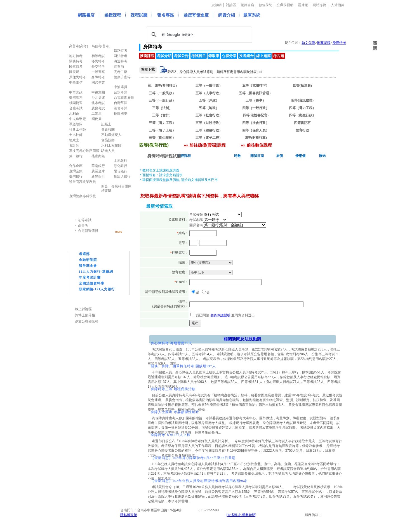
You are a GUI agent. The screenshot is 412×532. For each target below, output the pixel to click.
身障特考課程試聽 (164, 156)
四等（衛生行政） (302, 115)
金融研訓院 (88, 260)
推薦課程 (324, 43)
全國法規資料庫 (92, 283)
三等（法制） (162, 108)
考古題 (279, 56)
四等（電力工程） (302, 108)
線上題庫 (263, 56)
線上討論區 (83, 309)
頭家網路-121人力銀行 (97, 289)
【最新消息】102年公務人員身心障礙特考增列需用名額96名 (199, 481)
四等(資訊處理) (302, 100)
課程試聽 (139, 15)
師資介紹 (227, 15)
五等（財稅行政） (209, 123)
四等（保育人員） (256, 130)
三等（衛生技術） (162, 138)
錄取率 (214, 56)
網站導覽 (319, 5)
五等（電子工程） (209, 138)
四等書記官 (302, 123)
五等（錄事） (256, 100)
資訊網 (216, 5)
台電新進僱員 (88, 231)
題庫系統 (252, 15)
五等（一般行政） (209, 86)
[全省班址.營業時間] (241, 515)
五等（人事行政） (209, 93)
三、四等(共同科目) (162, 86)
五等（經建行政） (209, 130)
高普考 (83, 225)
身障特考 (339, 43)
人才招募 (338, 5)
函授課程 (113, 15)
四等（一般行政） (256, 108)
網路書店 (248, 5)
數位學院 (265, 5)
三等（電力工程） (162, 123)
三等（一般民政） (162, 93)
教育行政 (302, 130)
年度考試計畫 (90, 277)
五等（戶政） (209, 100)
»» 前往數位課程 (256, 145)
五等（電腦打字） (256, 86)
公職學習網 (285, 5)
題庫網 (303, 5)
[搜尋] (198, 35)
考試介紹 (164, 56)
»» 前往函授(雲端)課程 (205, 145)
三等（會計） (162, 115)
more (119, 231)
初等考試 (85, 220)
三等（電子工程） (162, 130)
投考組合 (246, 56)
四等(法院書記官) (256, 115)
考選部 (84, 254)
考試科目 (199, 56)
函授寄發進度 (196, 15)
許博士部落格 (85, 315)
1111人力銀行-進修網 (96, 272)
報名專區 (166, 15)
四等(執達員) (302, 86)
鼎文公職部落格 (87, 321)
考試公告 (181, 56)
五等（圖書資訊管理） (256, 93)
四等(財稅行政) (256, 138)
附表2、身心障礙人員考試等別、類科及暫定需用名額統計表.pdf (215, 72)
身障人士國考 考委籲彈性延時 (175, 412)
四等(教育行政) (302, 93)
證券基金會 (88, 266)
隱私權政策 (129, 515)
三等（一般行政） (162, 100)
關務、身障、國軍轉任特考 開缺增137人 (183, 366)
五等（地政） (209, 108)
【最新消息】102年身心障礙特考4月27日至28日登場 (193, 458)
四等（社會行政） (256, 123)
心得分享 (229, 56)
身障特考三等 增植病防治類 (173, 389)
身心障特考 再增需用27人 (171, 343)
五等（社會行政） (209, 115)
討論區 (231, 5)
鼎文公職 (308, 43)
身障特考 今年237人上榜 (171, 435)
